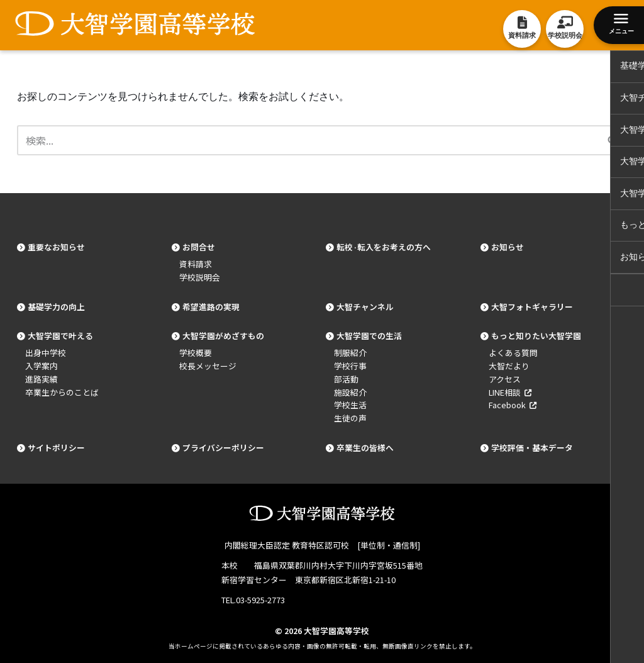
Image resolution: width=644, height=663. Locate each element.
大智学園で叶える (60, 336)
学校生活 (350, 405)
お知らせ (508, 247)
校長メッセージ (208, 366)
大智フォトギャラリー (532, 307)
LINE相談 (510, 392)
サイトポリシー (56, 448)
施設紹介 (350, 392)
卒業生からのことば (62, 392)
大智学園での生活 (369, 336)
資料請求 (196, 264)
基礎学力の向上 (56, 307)
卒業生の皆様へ (365, 448)
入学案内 (42, 366)
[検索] (308, 140)
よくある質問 (513, 353)
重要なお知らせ (56, 247)
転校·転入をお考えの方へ (384, 247)
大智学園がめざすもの (223, 336)
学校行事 (350, 366)
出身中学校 (46, 353)
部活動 (346, 379)
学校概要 (196, 353)
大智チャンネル (365, 307)
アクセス (505, 379)
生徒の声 (350, 418)
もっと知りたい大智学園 (536, 336)
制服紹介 (350, 353)
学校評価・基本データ (532, 448)
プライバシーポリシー (223, 448)
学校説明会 (200, 277)
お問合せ (199, 247)
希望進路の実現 (211, 307)
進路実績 (42, 379)
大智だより (509, 366)
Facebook (513, 405)
